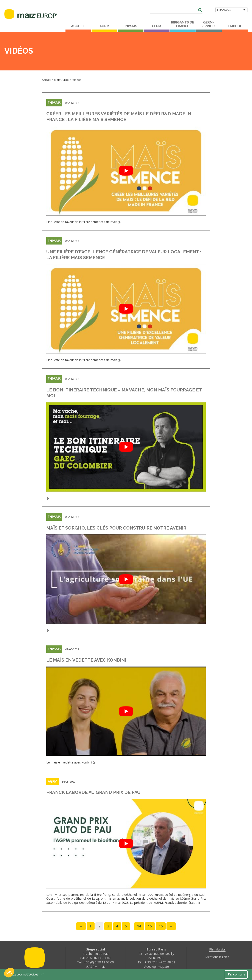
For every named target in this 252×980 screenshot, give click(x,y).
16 (161, 923)
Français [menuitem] (224, 10)
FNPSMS (130, 26)
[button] (9, 973)
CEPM (156, 26)
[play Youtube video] (127, 170)
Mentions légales (217, 954)
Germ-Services (208, 24)
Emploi (235, 26)
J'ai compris (236, 974)
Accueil (78, 26)
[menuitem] (231, 10)
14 (139, 923)
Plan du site (217, 947)
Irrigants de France (183, 24)
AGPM (104, 26)
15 (150, 923)
